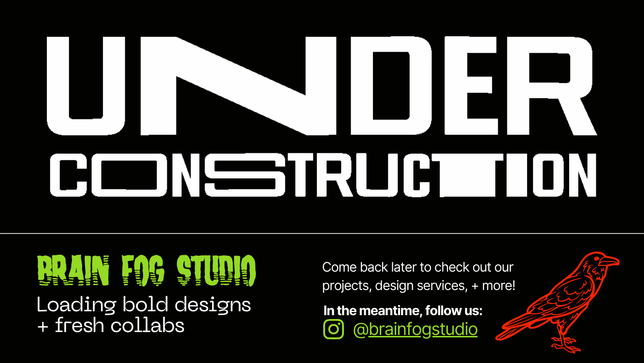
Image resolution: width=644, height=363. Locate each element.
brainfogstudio (423, 329)
